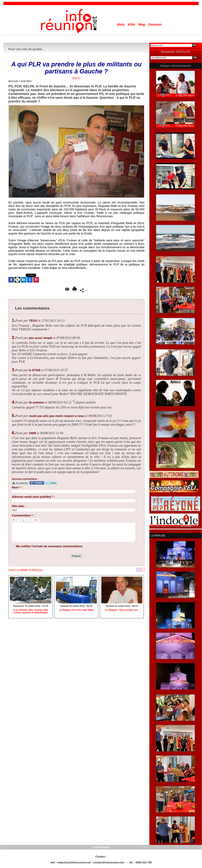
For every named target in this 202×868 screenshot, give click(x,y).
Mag (142, 24)
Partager (84, 290)
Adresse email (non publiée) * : (33, 497)
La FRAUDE (158, 535)
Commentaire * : (23, 515)
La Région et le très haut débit (76, 610)
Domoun (155, 24)
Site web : (19, 506)
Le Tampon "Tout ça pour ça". (122, 610)
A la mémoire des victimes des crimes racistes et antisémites (30, 612)
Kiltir (132, 24)
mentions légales (101, 847)
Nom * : (17, 487)
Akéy (121, 24)
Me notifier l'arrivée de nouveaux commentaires (49, 546)
